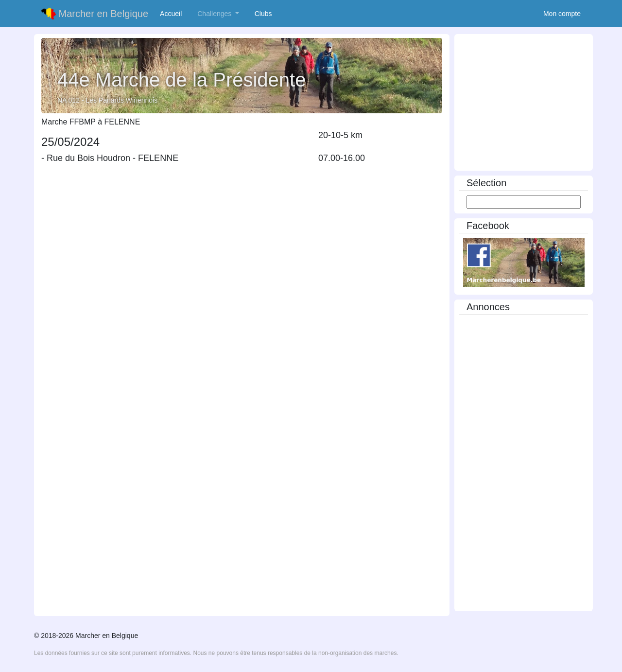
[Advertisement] (524, 103)
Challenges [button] (215, 14)
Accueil (173, 13)
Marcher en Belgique (95, 14)
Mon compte (562, 14)
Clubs (265, 13)
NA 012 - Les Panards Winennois (107, 100)
